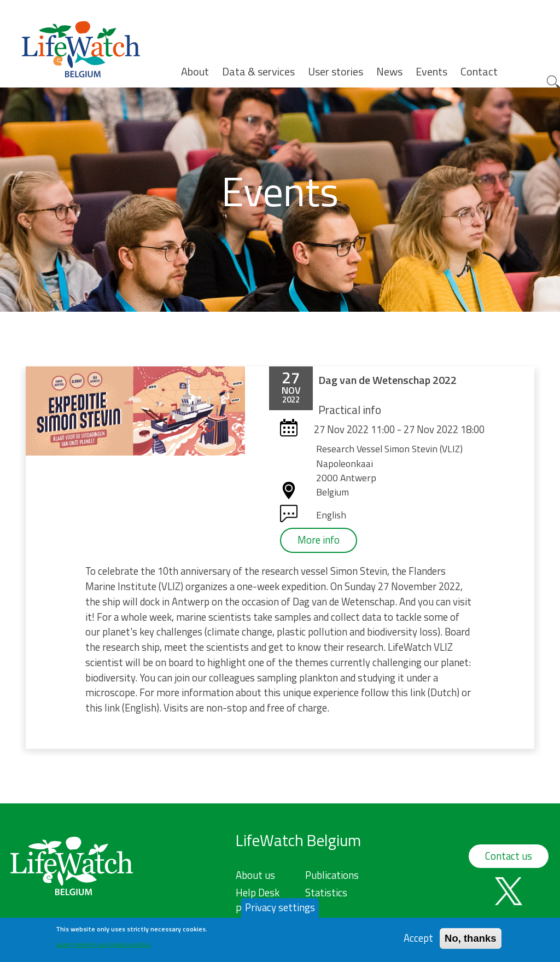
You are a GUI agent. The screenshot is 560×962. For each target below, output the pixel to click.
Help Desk (258, 893)
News (389, 72)
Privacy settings (280, 911)
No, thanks (471, 941)
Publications (332, 875)
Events (431, 72)
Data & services (258, 72)
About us (255, 875)
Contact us (509, 856)
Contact (479, 72)
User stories (336, 72)
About (195, 72)
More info (319, 540)
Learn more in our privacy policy (103, 948)
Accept (418, 941)
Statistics (326, 893)
